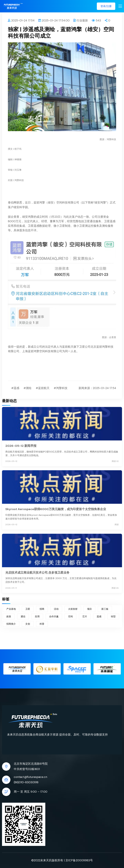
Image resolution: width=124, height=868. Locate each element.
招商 (42, 609)
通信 (23, 616)
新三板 (105, 609)
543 (96, 20)
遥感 (99, 616)
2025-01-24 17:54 (21, 20)
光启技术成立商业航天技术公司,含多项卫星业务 (37, 573)
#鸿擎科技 (61, 388)
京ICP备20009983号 (79, 860)
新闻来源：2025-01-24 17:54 (97, 388)
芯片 (85, 616)
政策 (9, 616)
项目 (89, 609)
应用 (37, 616)
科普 (42, 624)
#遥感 (15, 388)
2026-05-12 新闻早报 (21, 446)
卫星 (28, 609)
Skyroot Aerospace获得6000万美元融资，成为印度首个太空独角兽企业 (56, 509)
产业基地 (11, 609)
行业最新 (81, 20)
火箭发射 (73, 609)
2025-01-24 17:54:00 (54, 20)
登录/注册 (106, 6)
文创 (28, 624)
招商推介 (11, 624)
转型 (113, 616)
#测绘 (28, 388)
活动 (56, 609)
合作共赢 (54, 616)
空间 (70, 616)
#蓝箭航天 (43, 388)
